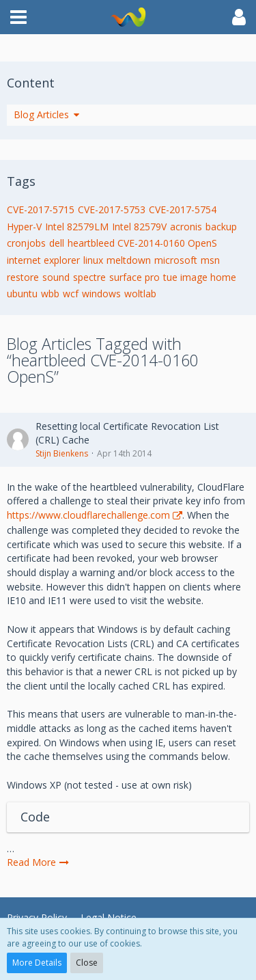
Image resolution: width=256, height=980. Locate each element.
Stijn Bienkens (62, 453)
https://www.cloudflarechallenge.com (88, 515)
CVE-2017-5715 (41, 209)
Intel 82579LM (77, 227)
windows (101, 294)
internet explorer (43, 260)
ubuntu (22, 294)
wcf (71, 294)
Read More (38, 862)
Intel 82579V (139, 227)
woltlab (140, 294)
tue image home (200, 277)
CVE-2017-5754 (183, 209)
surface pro (134, 277)
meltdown (129, 260)
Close (87, 963)
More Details (37, 963)
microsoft (176, 260)
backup (221, 227)
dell (57, 243)
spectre (89, 277)
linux (93, 260)
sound (56, 277)
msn (210, 260)
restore (23, 277)
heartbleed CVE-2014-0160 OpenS (142, 243)
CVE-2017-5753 (112, 209)
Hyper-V (24, 227)
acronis (186, 227)
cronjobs (26, 243)
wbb (50, 294)
